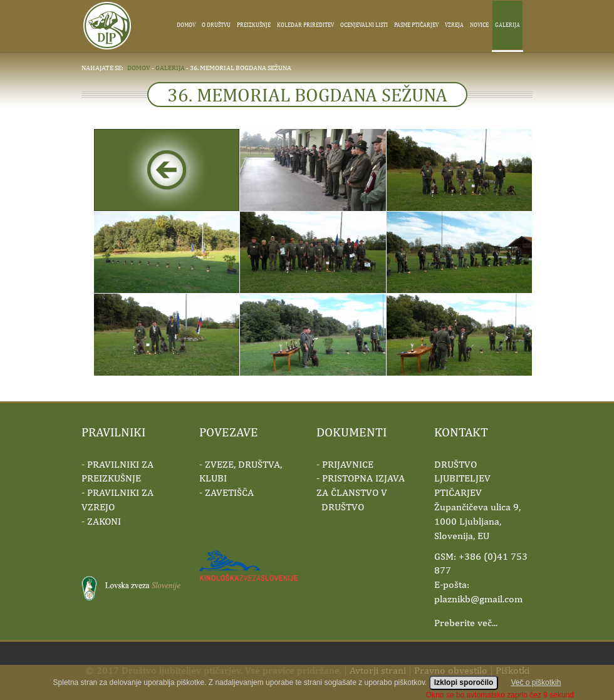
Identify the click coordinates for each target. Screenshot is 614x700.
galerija (170, 67)
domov (139, 67)
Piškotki (513, 670)
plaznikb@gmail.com (478, 599)
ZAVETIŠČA (229, 492)
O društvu (216, 25)
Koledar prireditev (305, 25)
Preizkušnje (254, 25)
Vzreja (454, 25)
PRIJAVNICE (348, 464)
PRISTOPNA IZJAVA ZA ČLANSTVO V (361, 492)
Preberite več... (466, 623)
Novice (479, 25)
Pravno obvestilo (451, 670)
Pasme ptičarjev (416, 25)
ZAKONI (104, 521)
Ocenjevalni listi (364, 25)
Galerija (507, 25)
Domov (186, 25)
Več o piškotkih (536, 690)
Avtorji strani (378, 670)
